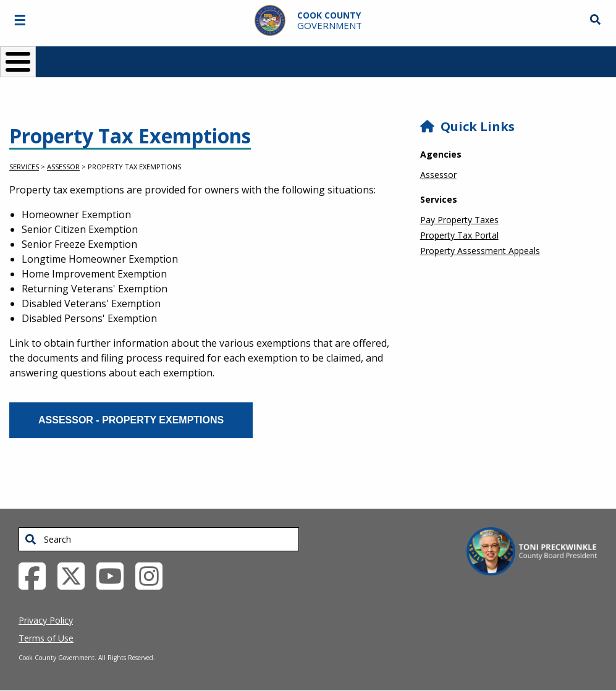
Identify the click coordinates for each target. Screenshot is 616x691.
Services (24, 167)
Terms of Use (46, 638)
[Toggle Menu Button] (18, 62)
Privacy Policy (46, 620)
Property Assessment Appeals (480, 251)
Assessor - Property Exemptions (131, 420)
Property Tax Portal (459, 235)
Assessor (63, 167)
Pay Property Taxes (459, 220)
